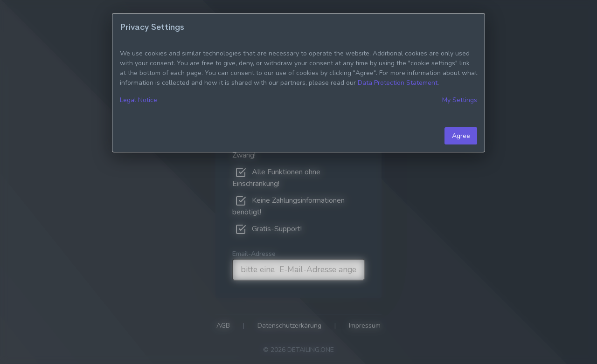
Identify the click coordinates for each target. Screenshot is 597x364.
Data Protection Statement (398, 83)
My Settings (460, 100)
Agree (461, 136)
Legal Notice (139, 100)
